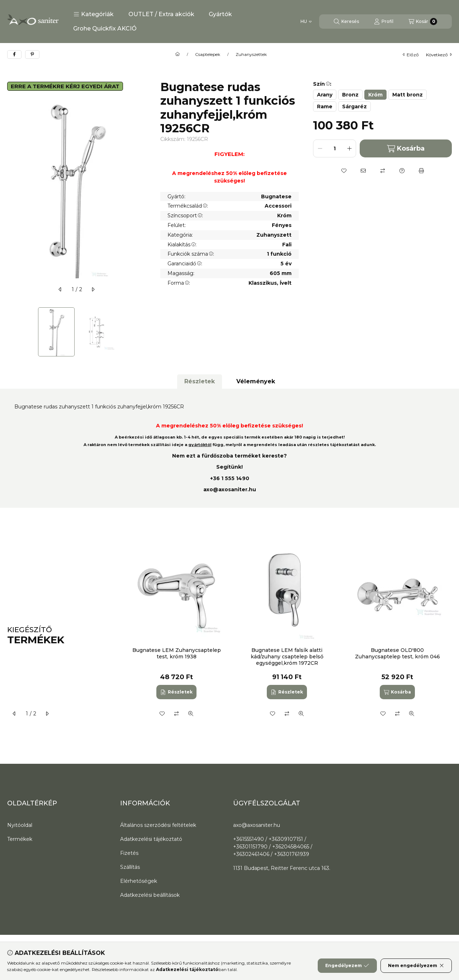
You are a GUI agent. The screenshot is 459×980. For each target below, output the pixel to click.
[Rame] (325, 106)
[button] (94, 14)
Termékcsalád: (188, 206)
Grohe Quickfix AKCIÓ (105, 29)
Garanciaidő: (185, 264)
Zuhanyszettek (251, 55)
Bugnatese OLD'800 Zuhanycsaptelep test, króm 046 (397, 653)
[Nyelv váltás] (306, 22)
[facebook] (14, 55)
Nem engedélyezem (416, 966)
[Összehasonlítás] (383, 171)
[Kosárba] (397, 692)
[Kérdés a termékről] (402, 171)
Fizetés (129, 853)
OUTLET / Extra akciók (161, 14)
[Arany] (325, 95)
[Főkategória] (178, 55)
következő (439, 55)
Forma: (179, 283)
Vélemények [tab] (256, 381)
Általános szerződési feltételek (158, 825)
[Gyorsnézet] (191, 714)
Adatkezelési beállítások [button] (150, 895)
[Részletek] (176, 692)
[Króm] (375, 95)
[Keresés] (346, 22)
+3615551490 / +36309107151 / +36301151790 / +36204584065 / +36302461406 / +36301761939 (273, 847)
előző (411, 55)
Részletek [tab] (200, 381)
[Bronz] (350, 95)
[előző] (60, 289)
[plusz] (349, 148)
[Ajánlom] (363, 171)
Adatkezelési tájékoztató (151, 839)
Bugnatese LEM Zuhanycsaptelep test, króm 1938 (176, 653)
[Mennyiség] (335, 148)
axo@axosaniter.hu (230, 489)
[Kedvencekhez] (344, 171)
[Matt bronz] (408, 95)
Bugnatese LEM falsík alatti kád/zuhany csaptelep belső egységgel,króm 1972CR (287, 657)
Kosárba (406, 149)
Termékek (20, 839)
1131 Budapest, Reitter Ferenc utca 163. (282, 868)
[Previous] (11, 332)
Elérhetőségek (139, 881)
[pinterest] (32, 55)
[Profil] (384, 22)
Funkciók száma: (191, 254)
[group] (288, 636)
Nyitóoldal (20, 825)
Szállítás (130, 867)
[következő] (93, 289)
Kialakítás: (182, 245)
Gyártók (220, 14)
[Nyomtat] (421, 171)
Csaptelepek (208, 55)
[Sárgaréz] (354, 106)
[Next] (142, 332)
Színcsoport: (185, 216)
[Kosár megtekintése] (423, 22)
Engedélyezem (347, 966)
